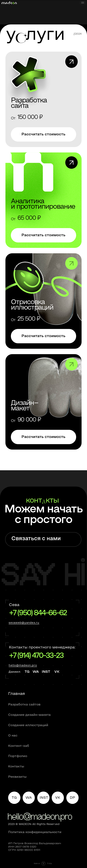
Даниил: (15, 672)
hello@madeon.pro (23, 665)
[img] (44, 99)
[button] (44, 134)
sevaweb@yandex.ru (24, 623)
